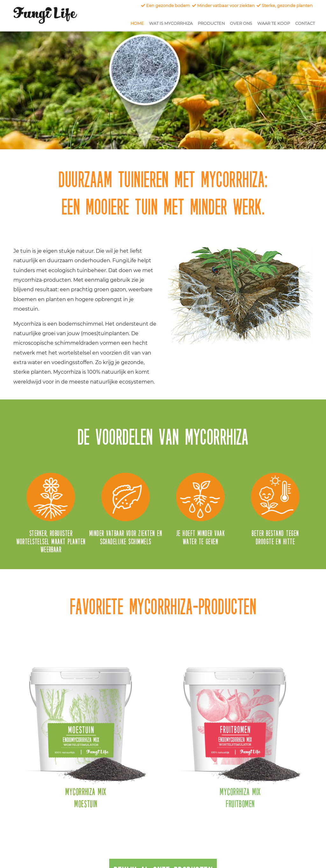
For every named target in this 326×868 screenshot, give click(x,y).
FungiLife (45, 15)
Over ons (242, 23)
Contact (306, 23)
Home (138, 23)
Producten (213, 23)
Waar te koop (275, 23)
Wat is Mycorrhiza (172, 23)
